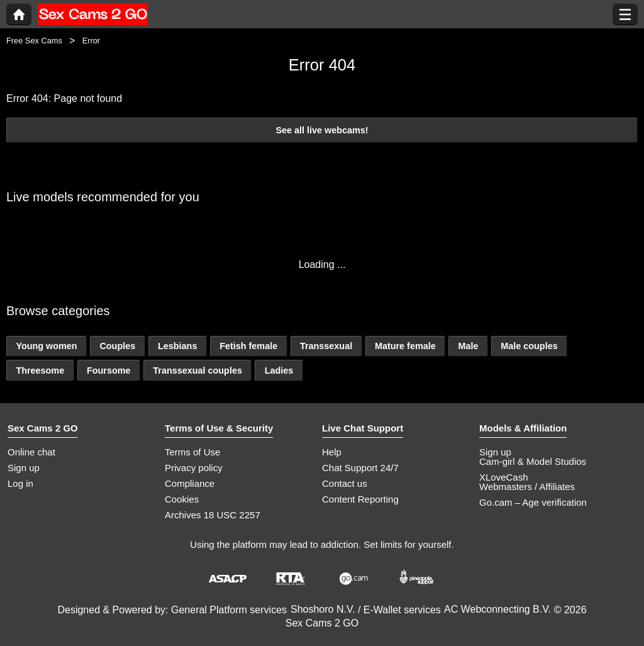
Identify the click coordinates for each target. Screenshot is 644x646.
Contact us (345, 483)
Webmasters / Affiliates (527, 487)
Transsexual (326, 346)
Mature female (405, 346)
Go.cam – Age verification (533, 502)
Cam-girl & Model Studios (533, 461)
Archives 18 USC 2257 (213, 515)
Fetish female (248, 346)
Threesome (40, 370)
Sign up (24, 468)
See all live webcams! (322, 130)
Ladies (279, 370)
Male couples (529, 346)
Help (332, 452)
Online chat (31, 452)
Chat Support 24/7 (360, 468)
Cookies (182, 499)
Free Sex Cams (34, 41)
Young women (46, 346)
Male (468, 346)
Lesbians (177, 346)
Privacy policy (194, 468)
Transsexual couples (197, 370)
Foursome (109, 370)
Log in (20, 483)
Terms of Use (192, 452)
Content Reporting (360, 499)
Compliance (190, 483)
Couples (117, 346)
